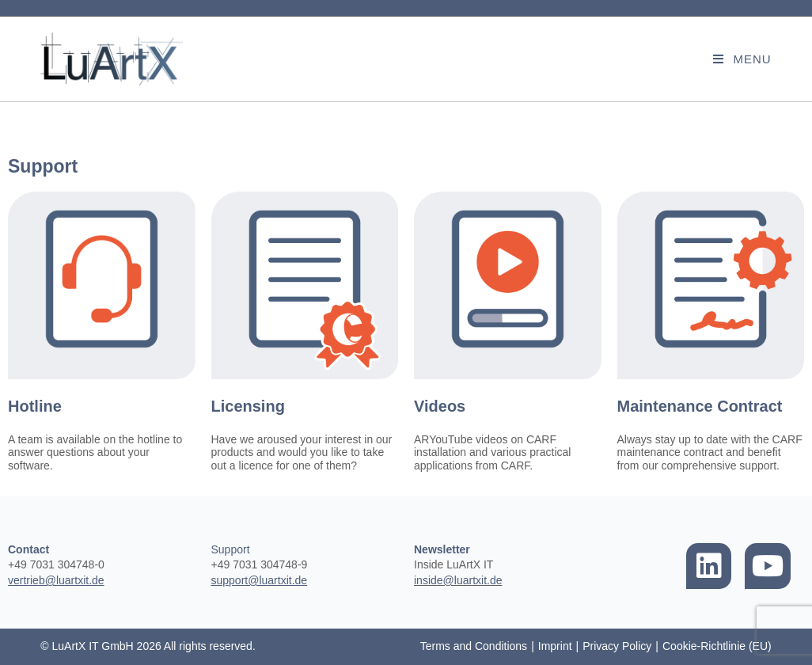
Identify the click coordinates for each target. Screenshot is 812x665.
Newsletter (442, 549)
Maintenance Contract (700, 406)
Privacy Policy (617, 646)
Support (231, 549)
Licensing (248, 406)
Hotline (35, 406)
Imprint (555, 646)
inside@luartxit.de (458, 580)
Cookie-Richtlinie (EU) (717, 646)
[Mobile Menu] (742, 59)
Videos (440, 406)
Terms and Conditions (474, 646)
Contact (28, 549)
